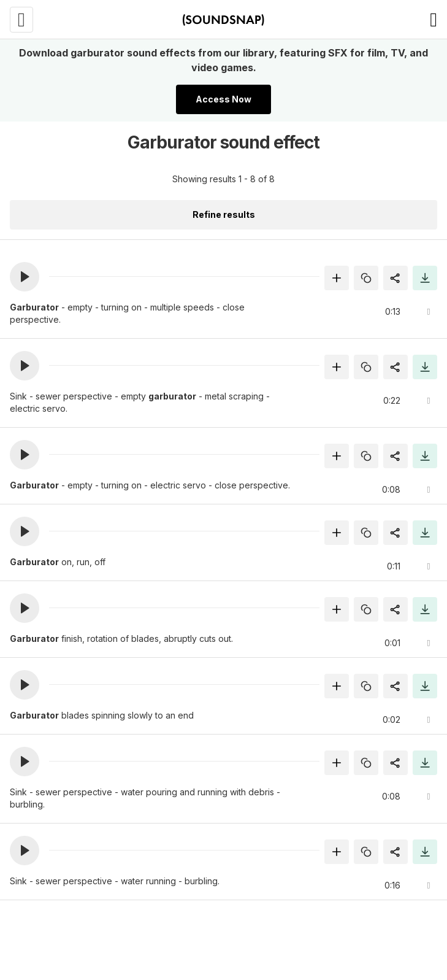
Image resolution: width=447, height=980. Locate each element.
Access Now (223, 99)
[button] (25, 277)
